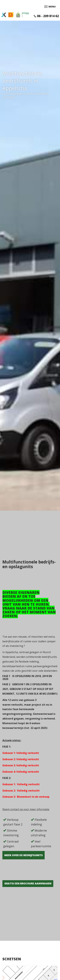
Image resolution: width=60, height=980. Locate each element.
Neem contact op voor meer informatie (26, 809)
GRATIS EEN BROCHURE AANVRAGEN (28, 883)
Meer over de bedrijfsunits (24, 855)
